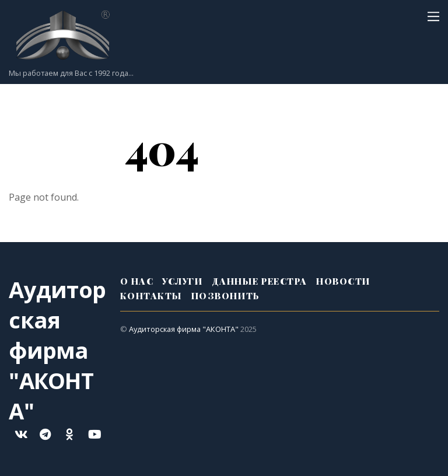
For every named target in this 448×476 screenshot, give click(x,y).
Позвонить (225, 296)
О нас (137, 281)
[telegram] (45, 433)
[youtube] (94, 433)
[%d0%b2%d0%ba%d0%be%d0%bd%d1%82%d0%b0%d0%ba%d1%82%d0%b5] (20, 433)
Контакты (151, 296)
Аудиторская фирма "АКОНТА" (184, 329)
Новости (343, 281)
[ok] (69, 433)
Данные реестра (260, 281)
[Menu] (433, 16)
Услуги (182, 281)
